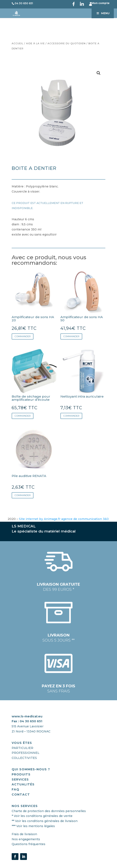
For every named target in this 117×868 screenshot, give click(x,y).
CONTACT (21, 795)
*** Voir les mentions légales (33, 826)
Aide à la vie (35, 43)
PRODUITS (21, 774)
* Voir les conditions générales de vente (42, 816)
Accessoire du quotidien (67, 43)
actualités (23, 784)
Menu (103, 13)
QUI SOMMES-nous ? (31, 769)
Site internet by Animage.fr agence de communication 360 (64, 519)
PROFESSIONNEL (26, 753)
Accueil (17, 43)
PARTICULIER (22, 748)
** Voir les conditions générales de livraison (45, 821)
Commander (23, 336)
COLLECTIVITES (24, 758)
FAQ (15, 789)
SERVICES (20, 779)
